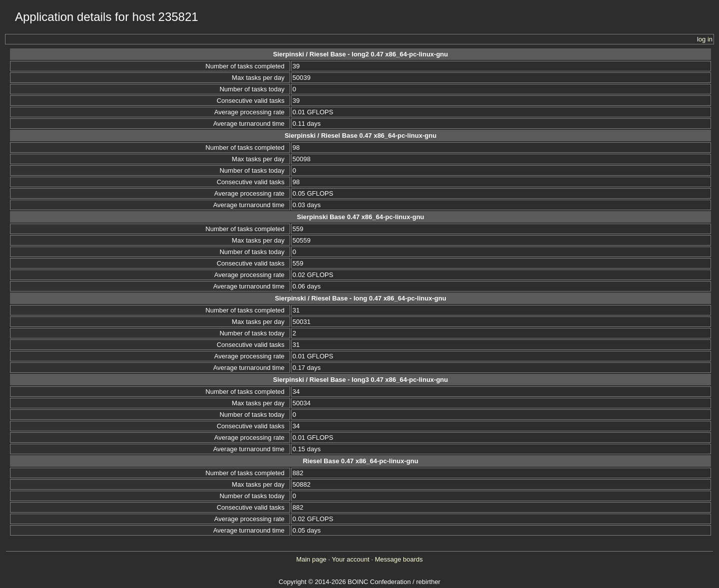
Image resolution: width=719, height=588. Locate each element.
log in (705, 39)
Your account (350, 559)
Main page (311, 559)
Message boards (399, 559)
